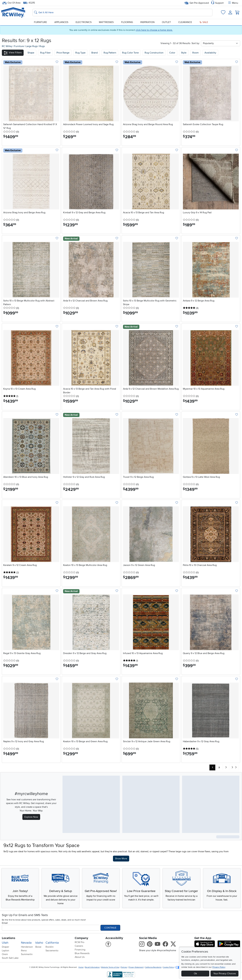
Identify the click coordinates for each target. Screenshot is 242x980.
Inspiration (147, 22)
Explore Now (31, 817)
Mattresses (106, 22)
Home (81, 967)
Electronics (84, 22)
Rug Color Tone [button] (130, 53)
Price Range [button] (63, 53)
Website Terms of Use (110, 967)
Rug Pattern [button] (110, 53)
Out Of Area (11, 3)
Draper (5, 947)
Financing (80, 950)
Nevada (26, 943)
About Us (80, 957)
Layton (5, 951)
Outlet (166, 22)
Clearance (185, 22)
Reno (24, 951)
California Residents (153, 967)
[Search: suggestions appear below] (122, 12)
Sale (204, 22)
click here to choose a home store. (154, 30)
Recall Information (92, 967)
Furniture (40, 22)
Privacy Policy (219, 967)
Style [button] (184, 53)
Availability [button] (210, 53)
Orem (5, 954)
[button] (13, 53)
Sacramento (52, 951)
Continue (110, 928)
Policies (124, 967)
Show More (122, 858)
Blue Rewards (82, 953)
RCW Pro (79, 942)
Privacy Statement (136, 967)
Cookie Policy (168, 967)
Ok (195, 974)
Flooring (127, 22)
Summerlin (27, 954)
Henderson (27, 947)
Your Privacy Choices (225, 974)
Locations (9, 938)
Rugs (42, 46)
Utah (5, 943)
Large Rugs (32, 46)
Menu (233, 3)
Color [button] (172, 53)
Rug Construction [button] (154, 53)
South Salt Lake (10, 958)
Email (5, 923)
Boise (38, 947)
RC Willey (7, 46)
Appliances (61, 22)
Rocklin (50, 947)
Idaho (39, 943)
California (52, 943)
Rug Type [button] (80, 53)
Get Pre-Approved (197, 3)
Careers (79, 946)
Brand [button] (95, 53)
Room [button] (195, 53)
